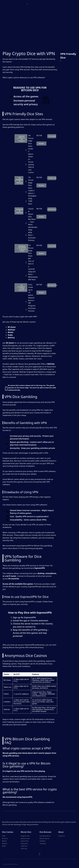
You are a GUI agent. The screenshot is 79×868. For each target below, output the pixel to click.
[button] (27, 4)
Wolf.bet (7, 710)
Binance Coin (46, 356)
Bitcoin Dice (26, 832)
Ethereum (36, 356)
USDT (5, 359)
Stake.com (8, 687)
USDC (10, 359)
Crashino (7, 702)
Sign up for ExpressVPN (24, 617)
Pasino (6, 694)
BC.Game (7, 680)
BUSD (16, 359)
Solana (22, 359)
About (61, 832)
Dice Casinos (8, 832)
